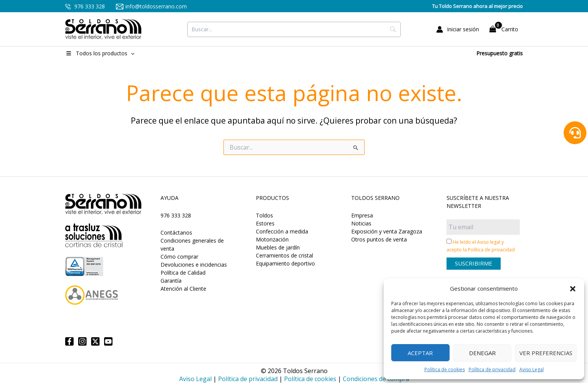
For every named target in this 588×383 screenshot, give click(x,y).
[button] (573, 289)
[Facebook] (69, 341)
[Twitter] (95, 341)
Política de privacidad (492, 369)
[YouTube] (108, 341)
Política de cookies (445, 369)
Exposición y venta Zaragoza (387, 231)
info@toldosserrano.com (152, 6)
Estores (265, 223)
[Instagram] (82, 341)
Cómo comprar (179, 257)
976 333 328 (85, 6)
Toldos (264, 215)
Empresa (362, 215)
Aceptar (420, 353)
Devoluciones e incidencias (194, 265)
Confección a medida (282, 231)
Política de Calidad (183, 273)
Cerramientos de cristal (284, 255)
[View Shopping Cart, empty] (505, 29)
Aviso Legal (532, 369)
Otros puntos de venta (379, 239)
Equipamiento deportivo (285, 263)
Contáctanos (176, 233)
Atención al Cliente (183, 289)
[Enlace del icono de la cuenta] (458, 29)
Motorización (272, 239)
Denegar (482, 353)
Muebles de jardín (278, 247)
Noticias (361, 223)
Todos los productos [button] (100, 53)
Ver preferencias (546, 353)
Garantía (171, 281)
